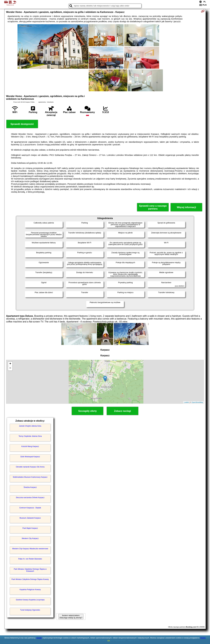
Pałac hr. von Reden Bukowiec (30, 559)
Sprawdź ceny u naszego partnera (153, 207)
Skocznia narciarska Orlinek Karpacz (30, 498)
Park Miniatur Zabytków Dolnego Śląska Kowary (30, 579)
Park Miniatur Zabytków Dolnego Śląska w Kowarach (30, 570)
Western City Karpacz (30, 538)
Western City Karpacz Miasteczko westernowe (30, 549)
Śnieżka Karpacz (30, 487)
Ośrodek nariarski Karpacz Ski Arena (30, 467)
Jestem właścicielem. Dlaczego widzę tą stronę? (71, 617)
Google (39, 638)
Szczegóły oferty (87, 411)
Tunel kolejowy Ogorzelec (30, 610)
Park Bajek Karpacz (30, 528)
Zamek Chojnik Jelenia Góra (30, 426)
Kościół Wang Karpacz (30, 446)
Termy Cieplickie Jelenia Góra (30, 436)
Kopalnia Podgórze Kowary (30, 590)
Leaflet (186, 402)
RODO (203, 638)
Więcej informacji (186, 207)
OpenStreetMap (197, 402)
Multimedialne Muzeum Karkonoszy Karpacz (30, 477)
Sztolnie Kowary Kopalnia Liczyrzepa (30, 600)
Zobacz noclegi (123, 411)
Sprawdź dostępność (22, 124)
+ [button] (10, 364)
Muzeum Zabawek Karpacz (30, 518)
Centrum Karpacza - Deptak (30, 508)
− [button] (10, 368)
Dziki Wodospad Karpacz (30, 457)
